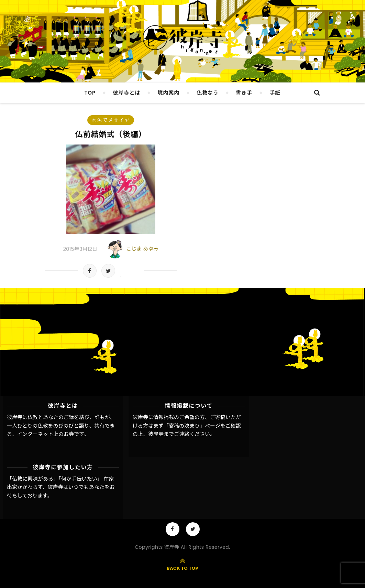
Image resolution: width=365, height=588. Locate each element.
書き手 (244, 93)
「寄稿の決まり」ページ (192, 426)
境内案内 (168, 93)
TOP (90, 93)
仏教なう (208, 93)
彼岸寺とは (126, 93)
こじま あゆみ (142, 249)
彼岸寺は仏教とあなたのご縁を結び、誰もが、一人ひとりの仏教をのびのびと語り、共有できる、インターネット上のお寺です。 (61, 426)
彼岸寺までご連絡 (169, 434)
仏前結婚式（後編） (111, 134)
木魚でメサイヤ (111, 120)
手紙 (275, 93)
